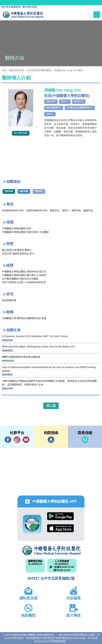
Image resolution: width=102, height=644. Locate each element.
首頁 (4, 70)
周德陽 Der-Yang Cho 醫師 (68, 70)
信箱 (85, 440)
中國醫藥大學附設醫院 (51, 550)
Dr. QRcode (21, 133)
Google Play (60, 516)
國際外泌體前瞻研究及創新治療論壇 (21, 357)
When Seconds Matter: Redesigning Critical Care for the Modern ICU (39, 347)
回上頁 (51, 406)
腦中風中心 (79, 101)
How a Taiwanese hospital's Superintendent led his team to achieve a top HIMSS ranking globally (49, 369)
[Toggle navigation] (97, 15)
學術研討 (39, 191)
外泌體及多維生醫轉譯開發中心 (80, 108)
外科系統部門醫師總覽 (39, 70)
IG (17, 440)
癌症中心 (65, 101)
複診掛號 (24, 191)
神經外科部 (51, 101)
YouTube (26, 440)
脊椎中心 (50, 114)
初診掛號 (9, 191)
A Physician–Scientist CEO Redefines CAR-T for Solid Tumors (35, 336)
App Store (60, 528)
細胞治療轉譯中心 (54, 108)
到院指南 (51, 440)
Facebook (8, 440)
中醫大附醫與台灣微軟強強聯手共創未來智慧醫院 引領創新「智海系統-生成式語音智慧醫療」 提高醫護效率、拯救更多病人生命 (49, 383)
